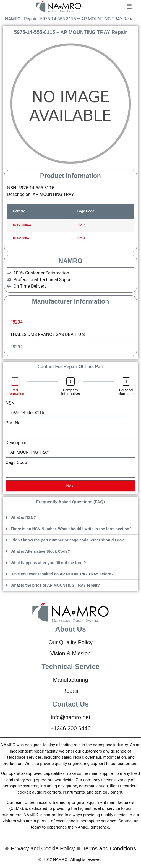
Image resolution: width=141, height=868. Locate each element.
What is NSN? (23, 517)
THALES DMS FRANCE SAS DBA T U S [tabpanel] (48, 334)
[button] (70, 518)
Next (70, 486)
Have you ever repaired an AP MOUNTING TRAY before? (62, 574)
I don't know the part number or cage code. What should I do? (67, 540)
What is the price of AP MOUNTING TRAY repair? (55, 585)
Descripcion (17, 443)
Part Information (15, 392)
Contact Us (70, 704)
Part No (13, 423)
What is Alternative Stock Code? (40, 551)
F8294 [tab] (16, 322)
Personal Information (126, 392)
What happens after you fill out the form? (48, 563)
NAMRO (13, 19)
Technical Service (70, 667)
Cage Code (16, 463)
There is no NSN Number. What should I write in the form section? (71, 529)
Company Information (70, 392)
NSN (10, 403)
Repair (30, 19)
